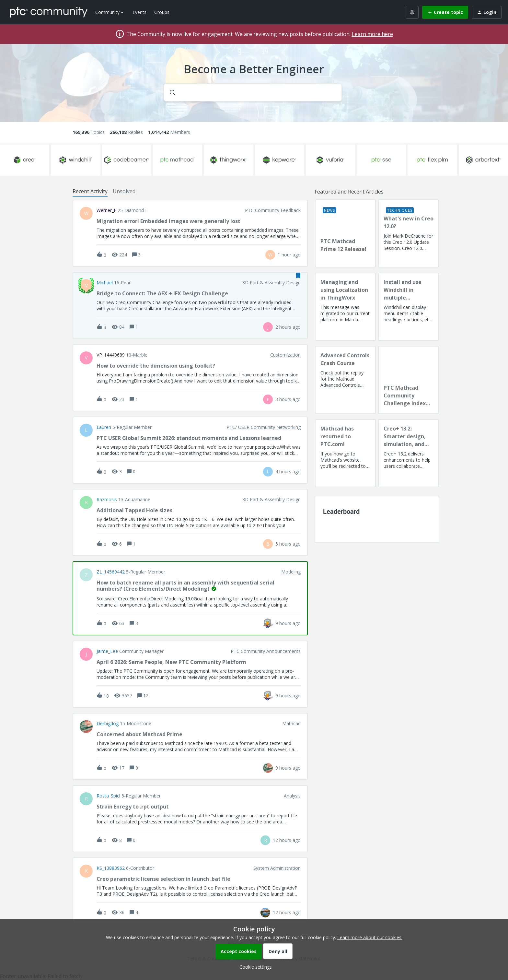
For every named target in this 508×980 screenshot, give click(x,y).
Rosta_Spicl (108, 796)
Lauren (104, 427)
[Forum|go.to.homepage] (49, 12)
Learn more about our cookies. (370, 937)
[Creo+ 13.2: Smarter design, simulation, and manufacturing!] (409, 453)
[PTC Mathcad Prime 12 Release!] (345, 233)
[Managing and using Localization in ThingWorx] (345, 307)
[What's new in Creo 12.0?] (409, 233)
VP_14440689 (111, 355)
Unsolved (124, 191)
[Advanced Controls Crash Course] (345, 380)
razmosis (107, 500)
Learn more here (372, 34)
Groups (162, 12)
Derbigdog (108, 724)
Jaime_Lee (107, 651)
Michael (105, 283)
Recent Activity (90, 191)
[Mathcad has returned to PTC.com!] (345, 453)
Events (139, 12)
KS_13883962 (111, 868)
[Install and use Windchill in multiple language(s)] (409, 307)
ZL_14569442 (111, 572)
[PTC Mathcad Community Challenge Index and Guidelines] (409, 380)
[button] (254, 967)
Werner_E (106, 210)
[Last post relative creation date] (289, 255)
